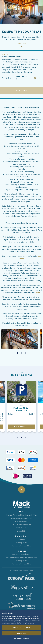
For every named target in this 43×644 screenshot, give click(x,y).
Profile (26, 6)
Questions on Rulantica (21, 554)
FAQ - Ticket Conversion (22, 525)
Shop (33, 6)
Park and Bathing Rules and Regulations (22, 558)
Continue (22, 91)
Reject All (21, 633)
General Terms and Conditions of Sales (21, 515)
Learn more (22, 44)
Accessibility (21, 531)
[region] (21, 627)
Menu (40, 6)
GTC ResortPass (21, 521)
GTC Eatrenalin (22, 528)
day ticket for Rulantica (22, 72)
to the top (22, 490)
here (38, 293)
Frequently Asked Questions (21, 518)
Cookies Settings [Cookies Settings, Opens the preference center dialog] (21, 639)
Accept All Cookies (21, 627)
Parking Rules (22, 543)
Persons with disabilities (22, 546)
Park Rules (21, 539)
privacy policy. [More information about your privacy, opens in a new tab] (30, 623)
